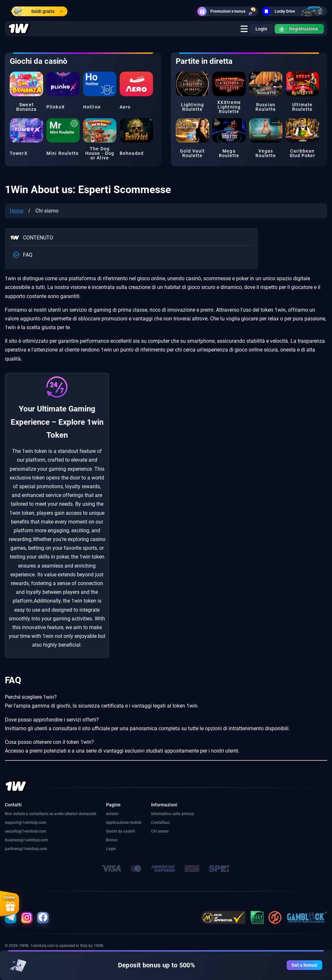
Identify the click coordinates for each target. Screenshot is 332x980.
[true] (244, 29)
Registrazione (298, 29)
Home (17, 211)
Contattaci (160, 823)
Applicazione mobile (124, 823)
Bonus (112, 840)
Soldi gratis (37, 11)
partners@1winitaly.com (26, 849)
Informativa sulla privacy (173, 814)
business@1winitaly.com (26, 840)
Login (261, 29)
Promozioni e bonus (228, 11)
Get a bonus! (304, 965)
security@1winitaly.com (25, 831)
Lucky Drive (294, 11)
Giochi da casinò (121, 831)
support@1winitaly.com (25, 823)
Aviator (112, 814)
